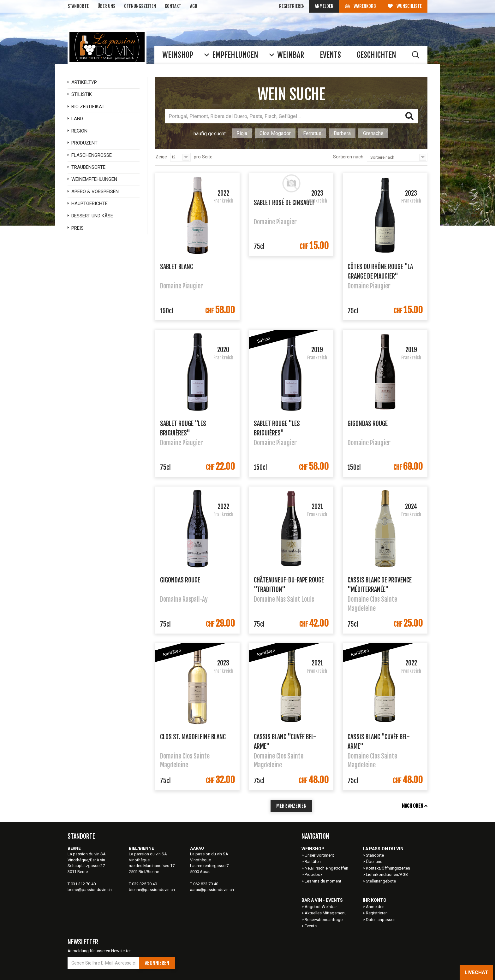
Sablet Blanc (176, 267)
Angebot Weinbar (321, 907)
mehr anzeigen (291, 806)
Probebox (313, 874)
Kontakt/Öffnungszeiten (388, 868)
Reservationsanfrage (324, 920)
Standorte (78, 6)
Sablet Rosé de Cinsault (284, 203)
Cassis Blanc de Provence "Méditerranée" (380, 584)
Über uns (106, 6)
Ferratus (312, 133)
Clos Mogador (275, 133)
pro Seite (203, 157)
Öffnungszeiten (140, 6)
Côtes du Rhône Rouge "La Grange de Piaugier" (380, 271)
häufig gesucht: (210, 134)
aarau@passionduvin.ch (212, 890)
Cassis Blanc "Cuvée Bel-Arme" (285, 741)
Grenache (373, 133)
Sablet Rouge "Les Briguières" (183, 428)
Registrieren (292, 6)
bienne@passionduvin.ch (152, 890)
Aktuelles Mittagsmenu (326, 913)
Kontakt (173, 6)
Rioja (242, 133)
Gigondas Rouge (368, 424)
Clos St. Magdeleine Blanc (193, 737)
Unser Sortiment (320, 855)
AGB (194, 6)
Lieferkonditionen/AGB (387, 874)
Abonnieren (157, 963)
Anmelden (324, 6)
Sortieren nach (348, 157)
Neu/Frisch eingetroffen (326, 868)
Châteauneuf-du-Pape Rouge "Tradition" (289, 584)
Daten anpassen (381, 920)
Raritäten (313, 862)
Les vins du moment (323, 881)
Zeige (161, 157)
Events (311, 926)
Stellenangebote (381, 881)
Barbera (342, 133)
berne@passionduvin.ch (90, 890)
